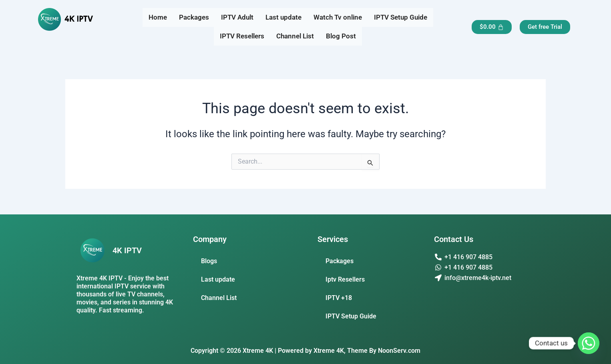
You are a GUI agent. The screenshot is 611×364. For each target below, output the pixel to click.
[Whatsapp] (589, 343)
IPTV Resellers (242, 36)
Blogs (209, 261)
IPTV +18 (339, 298)
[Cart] (492, 27)
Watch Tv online (338, 17)
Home (158, 17)
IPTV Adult (237, 17)
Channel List (295, 36)
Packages (194, 17)
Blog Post (341, 36)
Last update (283, 17)
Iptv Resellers (345, 279)
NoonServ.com (399, 351)
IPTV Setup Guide (401, 17)
